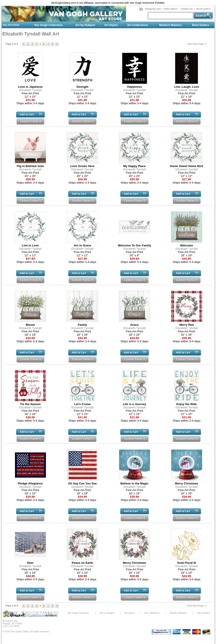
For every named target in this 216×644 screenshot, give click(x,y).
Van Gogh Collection (48, 25)
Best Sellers (201, 25)
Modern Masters (171, 25)
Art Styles (111, 25)
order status (170, 9)
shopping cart (153, 9)
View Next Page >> (197, 44)
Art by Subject (85, 25)
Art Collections (138, 25)
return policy (203, 9)
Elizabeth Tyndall (30, 90)
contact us (187, 9)
